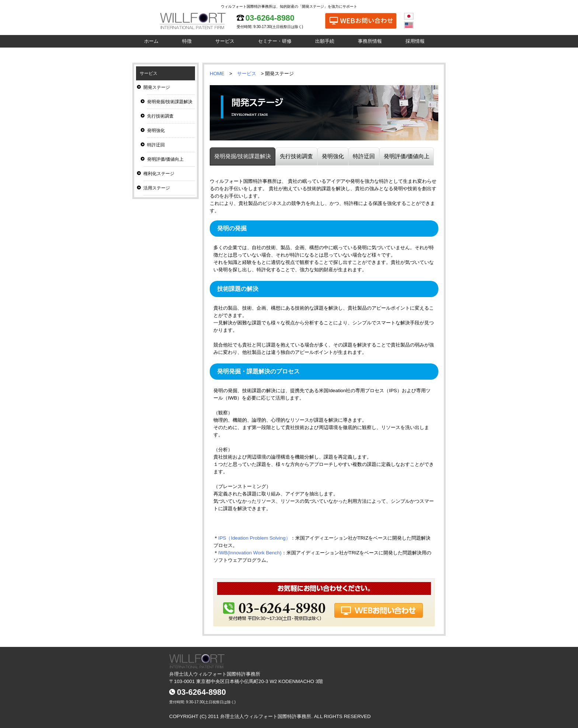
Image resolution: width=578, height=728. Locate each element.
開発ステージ (157, 87)
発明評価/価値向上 (165, 159)
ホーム (151, 41)
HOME (217, 74)
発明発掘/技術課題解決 (170, 102)
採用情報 (415, 41)
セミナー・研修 (275, 41)
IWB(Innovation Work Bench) (250, 553)
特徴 (187, 41)
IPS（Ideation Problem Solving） (254, 538)
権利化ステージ (159, 174)
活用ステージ (157, 188)
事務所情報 (370, 41)
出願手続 (325, 41)
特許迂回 (156, 145)
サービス (225, 41)
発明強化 (156, 130)
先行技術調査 (160, 116)
